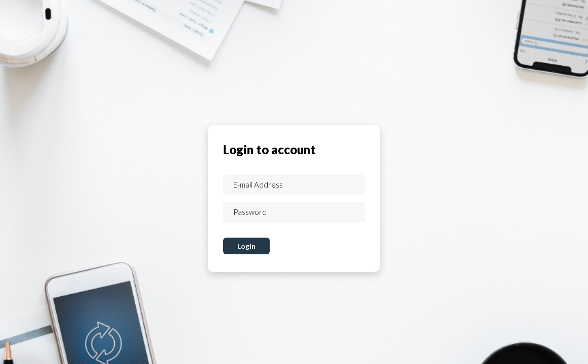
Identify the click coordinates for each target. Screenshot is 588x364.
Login (246, 246)
